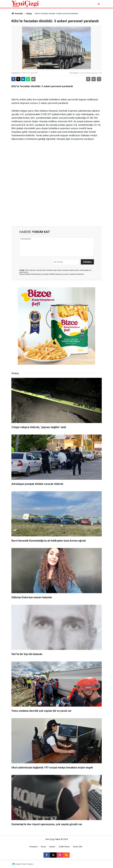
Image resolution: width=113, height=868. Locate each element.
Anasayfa (17, 13)
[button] (88, 79)
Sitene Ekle (78, 847)
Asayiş (29, 13)
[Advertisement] (57, 163)
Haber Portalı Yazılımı (25, 864)
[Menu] (99, 4)
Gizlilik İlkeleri (64, 847)
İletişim (52, 847)
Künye (43, 847)
